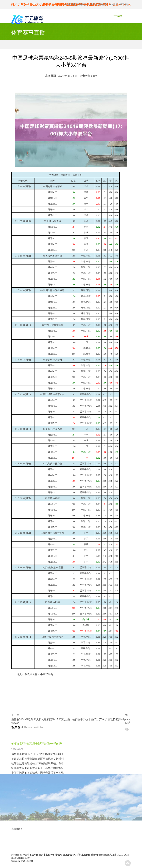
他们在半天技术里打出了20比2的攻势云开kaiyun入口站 (101, 721)
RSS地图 (16, 858)
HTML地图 (26, 858)
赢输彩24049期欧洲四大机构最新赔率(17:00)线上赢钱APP (41, 721)
